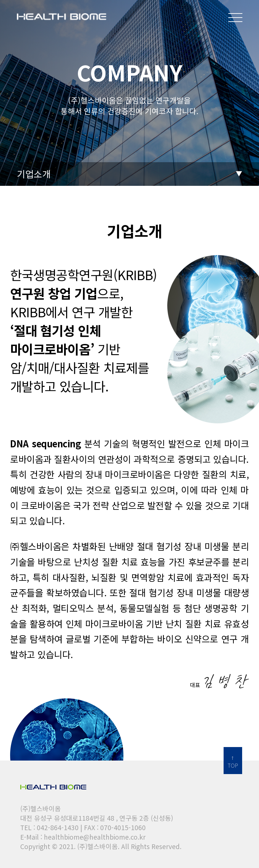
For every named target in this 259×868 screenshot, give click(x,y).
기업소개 (34, 174)
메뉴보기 (235, 15)
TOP (233, 765)
